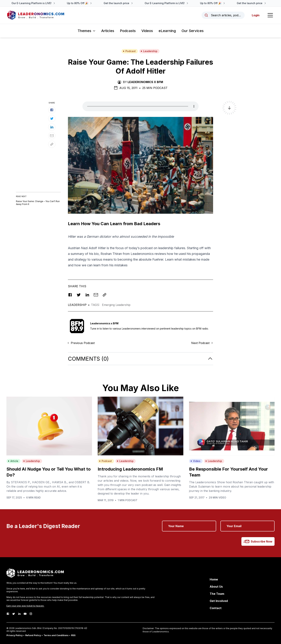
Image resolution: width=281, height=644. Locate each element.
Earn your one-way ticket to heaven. (25, 606)
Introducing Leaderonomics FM (130, 469)
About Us (216, 587)
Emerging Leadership (116, 305)
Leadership (149, 51)
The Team (217, 594)
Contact (216, 608)
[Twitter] (14, 614)
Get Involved (219, 601)
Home (214, 579)
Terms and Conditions (56, 635)
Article (13, 461)
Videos (147, 31)
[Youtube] (25, 614)
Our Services (193, 31)
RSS (73, 635)
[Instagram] (31, 614)
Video (195, 461)
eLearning (167, 31)
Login (256, 15)
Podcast (129, 51)
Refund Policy (33, 635)
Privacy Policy (15, 635)
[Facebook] (8, 614)
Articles (108, 31)
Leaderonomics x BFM (145, 82)
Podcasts (128, 31)
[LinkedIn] (19, 614)
